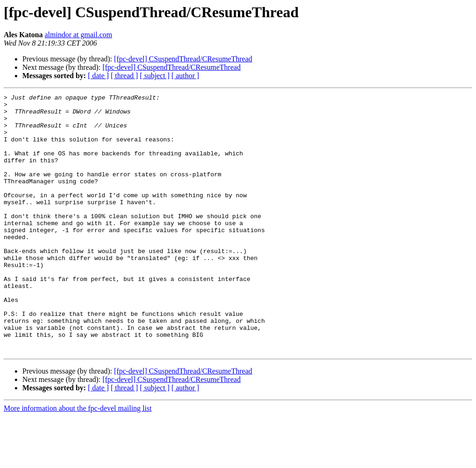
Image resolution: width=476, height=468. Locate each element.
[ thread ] (124, 76)
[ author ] (185, 76)
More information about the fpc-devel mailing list (78, 460)
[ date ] (98, 76)
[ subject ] (155, 76)
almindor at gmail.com (78, 35)
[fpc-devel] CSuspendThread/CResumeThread (183, 59)
